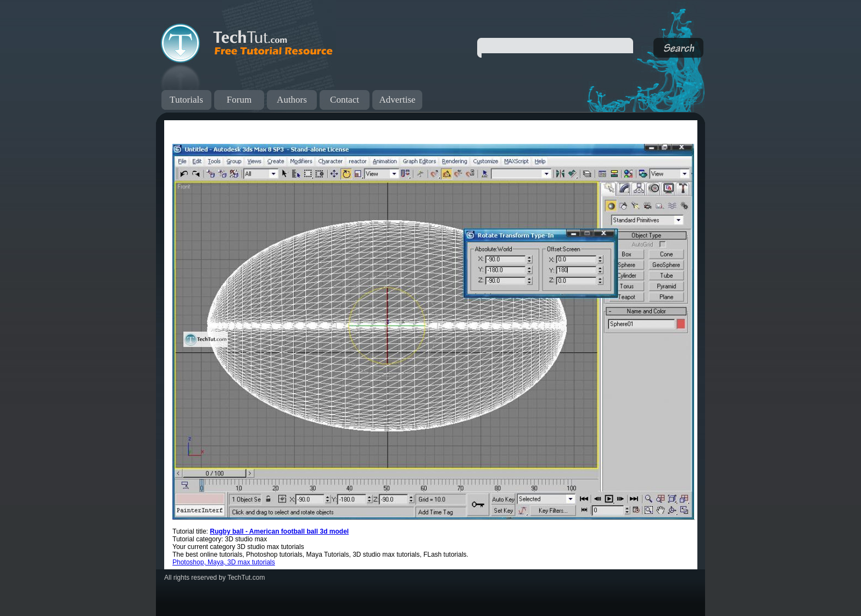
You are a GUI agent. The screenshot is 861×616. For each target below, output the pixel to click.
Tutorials (186, 100)
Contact (345, 100)
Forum (239, 100)
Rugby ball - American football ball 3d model (279, 531)
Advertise (397, 100)
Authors (292, 100)
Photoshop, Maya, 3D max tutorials (224, 562)
